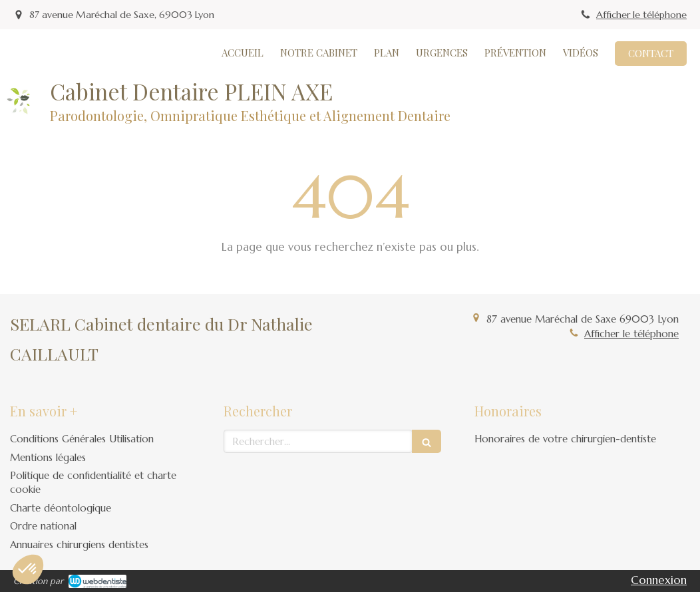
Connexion (659, 580)
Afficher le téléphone (641, 15)
